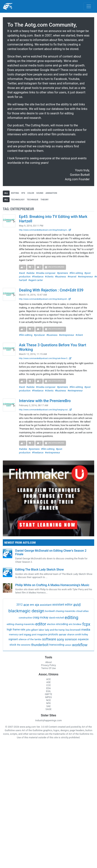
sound (40, 193)
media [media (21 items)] (86, 630)
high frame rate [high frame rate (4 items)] (16, 630)
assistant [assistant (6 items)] (46, 605)
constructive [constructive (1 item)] (25, 618)
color (31, 193)
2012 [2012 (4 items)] (20, 605)
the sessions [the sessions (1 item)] (24, 645)
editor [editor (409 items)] (41, 624)
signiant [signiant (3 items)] (13, 639)
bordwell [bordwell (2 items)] (50, 611)
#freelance (38, 277)
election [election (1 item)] (51, 624)
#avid (22, 273)
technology (18, 200)
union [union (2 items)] (68, 645)
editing (15, 193)
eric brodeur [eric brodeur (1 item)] (75, 624)
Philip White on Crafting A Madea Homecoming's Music (52, 585)
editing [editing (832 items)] (72, 618)
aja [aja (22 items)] (37, 605)
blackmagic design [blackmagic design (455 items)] (26, 611)
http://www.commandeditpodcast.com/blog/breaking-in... (45, 230)
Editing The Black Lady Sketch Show (39, 570)
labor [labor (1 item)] (41, 630)
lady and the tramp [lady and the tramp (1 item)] (55, 630)
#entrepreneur (85, 277)
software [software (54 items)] (49, 639)
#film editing (76, 273)
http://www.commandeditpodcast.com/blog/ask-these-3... (45, 358)
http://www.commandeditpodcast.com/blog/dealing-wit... (45, 299)
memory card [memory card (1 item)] (16, 634)
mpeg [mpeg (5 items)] (27, 635)
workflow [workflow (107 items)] (80, 645)
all (6, 193)
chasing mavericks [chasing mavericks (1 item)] (65, 611)
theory (45, 200)
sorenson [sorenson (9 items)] (71, 639)
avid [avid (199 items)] (77, 605)
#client (79, 335)
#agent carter (36, 280)
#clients (49, 277)
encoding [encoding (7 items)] (62, 624)
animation (51, 193)
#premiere (62, 273)
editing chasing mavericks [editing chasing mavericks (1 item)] (21, 624)
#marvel (72, 277)
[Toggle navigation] (89, 6)
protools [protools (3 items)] (53, 634)
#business (61, 277)
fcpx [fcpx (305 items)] (86, 624)
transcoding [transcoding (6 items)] (57, 645)
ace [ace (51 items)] (26, 605)
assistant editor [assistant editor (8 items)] (62, 605)
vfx (23, 193)
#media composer (46, 273)
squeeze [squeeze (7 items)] (83, 639)
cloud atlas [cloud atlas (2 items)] (82, 611)
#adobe (30, 273)
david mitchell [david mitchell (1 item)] (56, 618)
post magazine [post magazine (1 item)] (40, 634)
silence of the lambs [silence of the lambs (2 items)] (30, 639)
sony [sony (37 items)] (60, 639)
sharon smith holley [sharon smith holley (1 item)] (78, 634)
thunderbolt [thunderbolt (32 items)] (40, 645)
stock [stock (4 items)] (13, 645)
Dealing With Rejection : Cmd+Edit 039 (51, 290)
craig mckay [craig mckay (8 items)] (41, 618)
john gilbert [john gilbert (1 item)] (32, 630)
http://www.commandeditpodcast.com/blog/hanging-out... (45, 410)
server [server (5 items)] (63, 635)
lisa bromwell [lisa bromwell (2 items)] (73, 630)
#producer (39, 335)
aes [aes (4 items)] (32, 605)
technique (33, 200)
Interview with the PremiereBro (45, 401)
